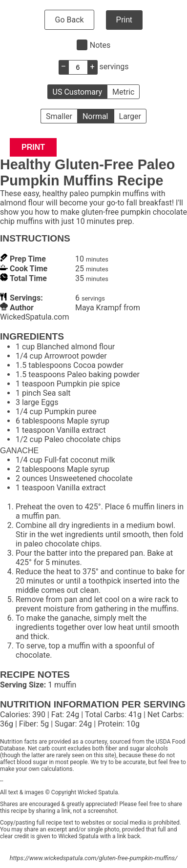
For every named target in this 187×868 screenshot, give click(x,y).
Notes (100, 45)
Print (124, 20)
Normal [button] (95, 116)
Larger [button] (130, 116)
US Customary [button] (77, 92)
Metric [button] (123, 92)
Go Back (69, 20)
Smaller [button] (59, 116)
